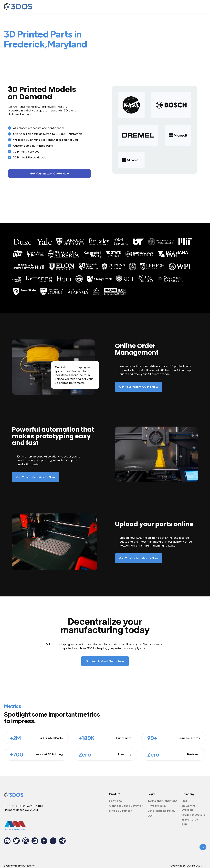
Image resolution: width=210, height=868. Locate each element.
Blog (184, 801)
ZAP (184, 824)
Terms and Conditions (162, 801)
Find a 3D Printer (121, 811)
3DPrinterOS (190, 819)
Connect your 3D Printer (126, 806)
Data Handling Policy (162, 811)
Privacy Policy (157, 806)
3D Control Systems (189, 808)
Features (115, 801)
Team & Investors (193, 815)
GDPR (152, 816)
